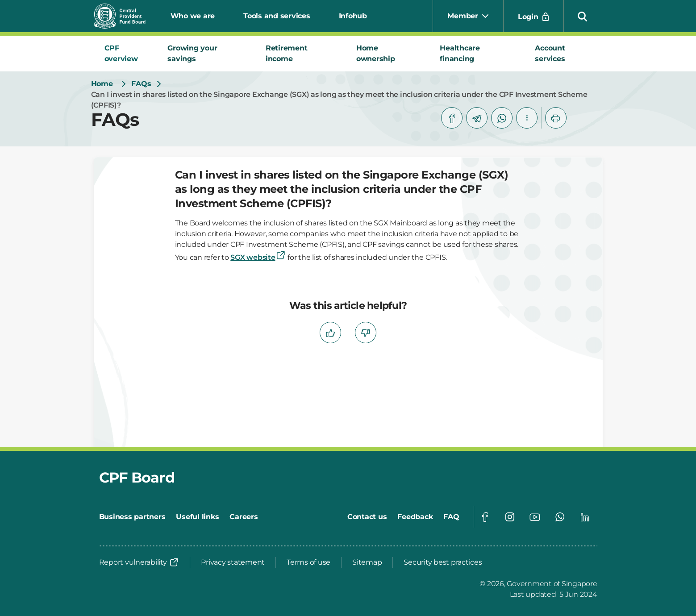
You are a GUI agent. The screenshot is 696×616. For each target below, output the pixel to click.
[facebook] (452, 118)
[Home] (102, 84)
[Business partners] (132, 517)
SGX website (258, 257)
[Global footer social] (485, 517)
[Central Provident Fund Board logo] (125, 16)
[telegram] (477, 118)
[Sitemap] (367, 562)
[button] (583, 16)
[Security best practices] (443, 562)
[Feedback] (415, 517)
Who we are (193, 16)
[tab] (125, 54)
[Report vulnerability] (139, 562)
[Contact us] (367, 517)
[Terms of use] (308, 562)
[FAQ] (451, 517)
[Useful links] (197, 517)
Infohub (353, 16)
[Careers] (244, 517)
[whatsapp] (502, 118)
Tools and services (277, 16)
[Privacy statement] (233, 562)
